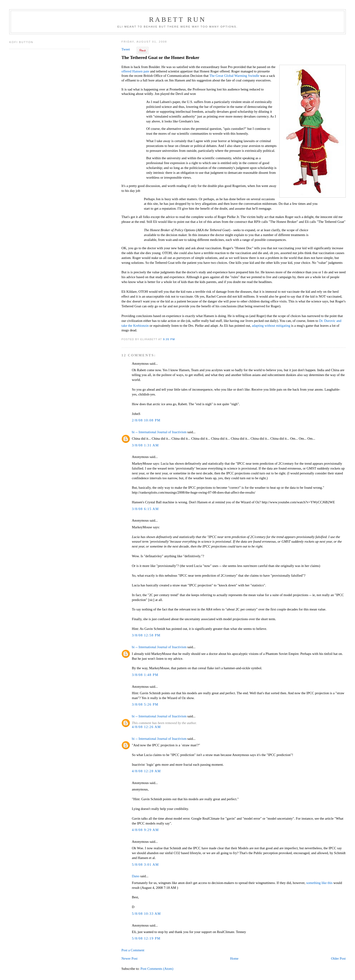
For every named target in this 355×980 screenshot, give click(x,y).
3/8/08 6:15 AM (145, 509)
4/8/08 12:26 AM (146, 727)
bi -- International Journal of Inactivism (159, 432)
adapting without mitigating (271, 326)
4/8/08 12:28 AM (146, 771)
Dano (136, 876)
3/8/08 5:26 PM (145, 704)
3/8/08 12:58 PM (146, 635)
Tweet (126, 49)
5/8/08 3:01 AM (145, 865)
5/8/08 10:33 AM (146, 914)
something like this (319, 883)
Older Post (338, 958)
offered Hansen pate (135, 71)
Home (234, 958)
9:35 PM (169, 339)
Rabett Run (177, 19)
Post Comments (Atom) (157, 969)
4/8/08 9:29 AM (145, 830)
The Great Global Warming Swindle (234, 76)
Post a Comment (133, 950)
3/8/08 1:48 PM (145, 675)
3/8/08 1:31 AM (145, 445)
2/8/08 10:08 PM (146, 420)
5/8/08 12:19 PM (146, 938)
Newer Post (129, 958)
